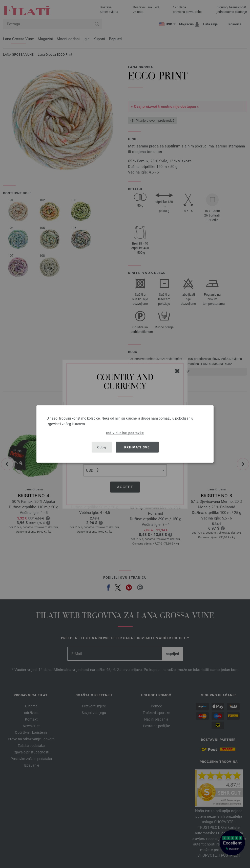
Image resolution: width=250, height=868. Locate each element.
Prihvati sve (137, 447)
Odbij (102, 447)
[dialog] (125, 434)
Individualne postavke (125, 433)
